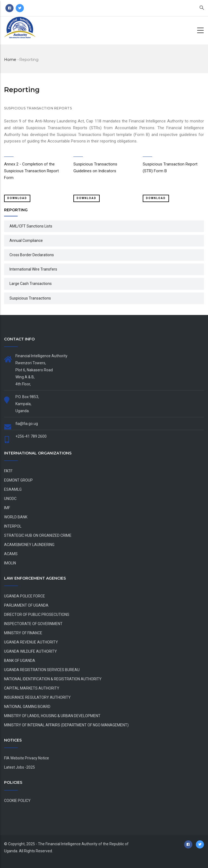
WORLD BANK (16, 517)
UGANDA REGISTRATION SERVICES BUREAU (42, 670)
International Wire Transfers (33, 269)
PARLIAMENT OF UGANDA (26, 605)
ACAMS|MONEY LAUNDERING (29, 545)
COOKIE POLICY (17, 801)
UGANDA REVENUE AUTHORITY (31, 642)
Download (17, 198)
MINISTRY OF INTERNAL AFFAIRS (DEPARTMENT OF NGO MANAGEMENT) (66, 725)
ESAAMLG (13, 489)
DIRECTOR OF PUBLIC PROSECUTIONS (37, 615)
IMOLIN (10, 563)
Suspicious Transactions (30, 298)
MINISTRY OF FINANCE (23, 633)
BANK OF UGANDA (20, 661)
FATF (8, 471)
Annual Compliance (26, 240)
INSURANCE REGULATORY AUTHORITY (37, 697)
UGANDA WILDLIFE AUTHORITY (30, 651)
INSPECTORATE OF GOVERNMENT (33, 624)
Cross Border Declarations (32, 255)
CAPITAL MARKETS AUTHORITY (32, 688)
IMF (7, 508)
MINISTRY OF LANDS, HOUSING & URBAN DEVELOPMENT (52, 716)
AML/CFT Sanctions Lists (31, 226)
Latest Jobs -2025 (19, 767)
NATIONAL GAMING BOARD (27, 707)
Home (10, 60)
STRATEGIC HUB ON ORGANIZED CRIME (38, 535)
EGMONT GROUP (18, 480)
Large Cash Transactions (31, 284)
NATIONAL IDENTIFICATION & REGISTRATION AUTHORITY (53, 679)
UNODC (10, 499)
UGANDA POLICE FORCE (25, 596)
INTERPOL (13, 526)
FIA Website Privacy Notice (27, 758)
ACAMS (11, 554)
